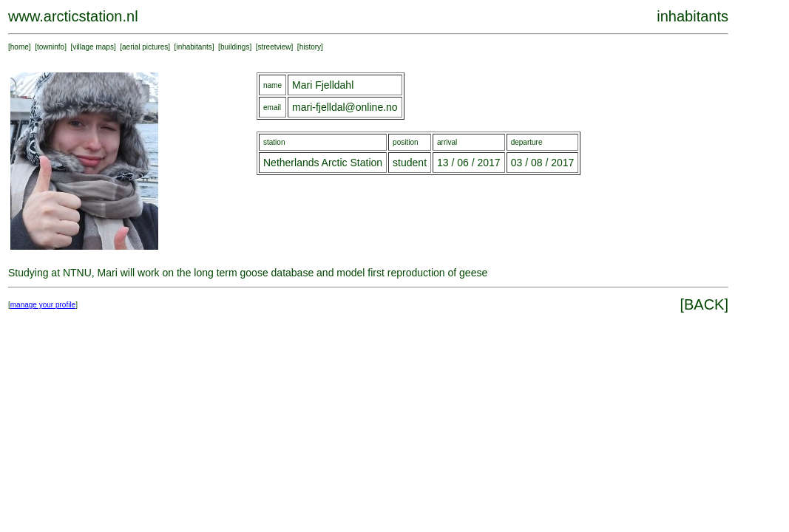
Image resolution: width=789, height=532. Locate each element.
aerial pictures (145, 47)
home (20, 47)
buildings (235, 47)
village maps (93, 47)
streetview (275, 47)
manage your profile (43, 305)
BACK (704, 304)
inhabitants (194, 47)
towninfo (51, 47)
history (310, 47)
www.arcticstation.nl (73, 16)
